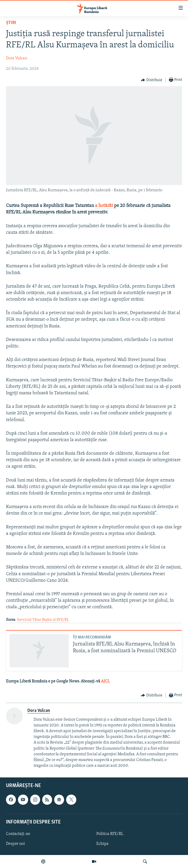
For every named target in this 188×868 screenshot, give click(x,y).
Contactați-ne (18, 834)
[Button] (152, 80)
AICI (105, 681)
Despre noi (15, 844)
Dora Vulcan (17, 58)
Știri (11, 23)
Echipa (102, 844)
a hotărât (104, 206)
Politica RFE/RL (110, 834)
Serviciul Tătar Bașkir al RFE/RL (43, 620)
